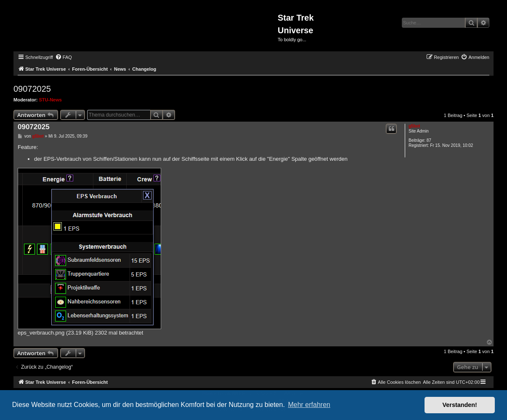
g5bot (414, 126)
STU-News (50, 100)
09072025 (32, 89)
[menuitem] (64, 57)
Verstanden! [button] (460, 405)
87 (429, 140)
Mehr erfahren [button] (309, 405)
